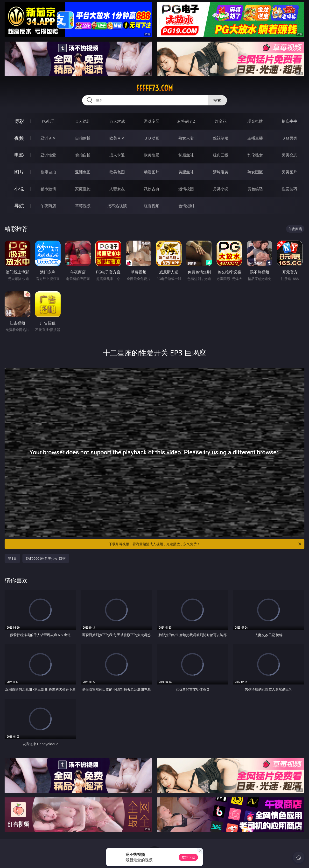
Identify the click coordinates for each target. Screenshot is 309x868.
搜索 (217, 100)
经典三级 (221, 155)
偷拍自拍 (83, 155)
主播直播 (255, 138)
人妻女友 (117, 189)
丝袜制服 (221, 138)
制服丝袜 (186, 155)
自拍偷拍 (83, 138)
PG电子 (48, 121)
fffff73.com (154, 88)
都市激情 (48, 189)
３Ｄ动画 (152, 138)
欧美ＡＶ (117, 138)
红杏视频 (152, 206)
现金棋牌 (255, 121)
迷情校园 (186, 189)
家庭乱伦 (83, 189)
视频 (19, 138)
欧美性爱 (152, 155)
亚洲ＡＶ (48, 138)
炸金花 (221, 121)
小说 (19, 189)
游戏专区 (152, 121)
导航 (19, 206)
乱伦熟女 (255, 155)
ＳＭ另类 (289, 138)
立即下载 (188, 857)
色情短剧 (186, 206)
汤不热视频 (117, 206)
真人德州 (83, 121)
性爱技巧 (289, 189)
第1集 (12, 558)
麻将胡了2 (186, 121)
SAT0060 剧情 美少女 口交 (46, 558)
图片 (19, 172)
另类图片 (289, 172)
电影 (19, 155)
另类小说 (221, 189)
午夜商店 (48, 206)
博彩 (19, 121)
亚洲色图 (83, 172)
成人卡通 (117, 155)
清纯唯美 (221, 172)
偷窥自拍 (48, 172)
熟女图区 (255, 172)
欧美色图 (117, 172)
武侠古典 (152, 189)
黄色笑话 (255, 189)
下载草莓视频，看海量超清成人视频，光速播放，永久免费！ (205, 544)
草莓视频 (83, 206)
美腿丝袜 (186, 172)
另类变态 (289, 155)
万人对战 (117, 121)
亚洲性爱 (48, 155)
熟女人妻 (186, 138)
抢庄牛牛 (289, 121)
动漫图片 (152, 172)
